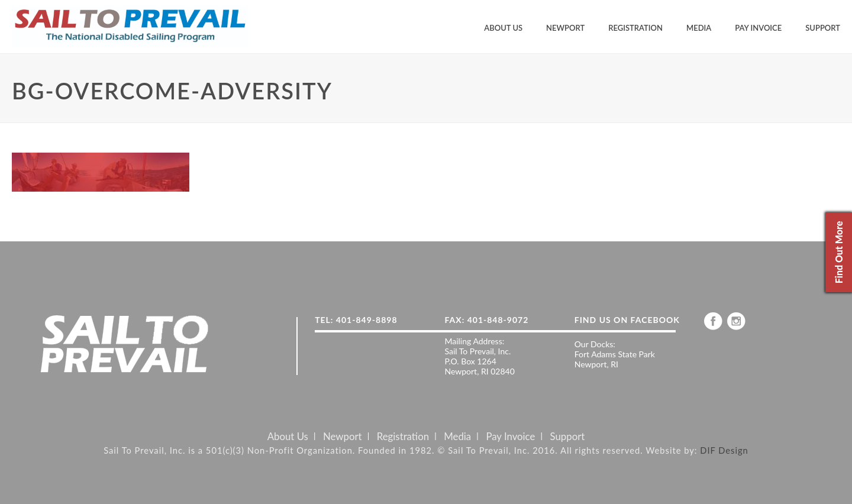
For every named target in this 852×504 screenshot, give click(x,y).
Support (823, 28)
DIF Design (724, 450)
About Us (503, 28)
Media (699, 28)
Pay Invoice (758, 28)
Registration (635, 28)
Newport (565, 28)
